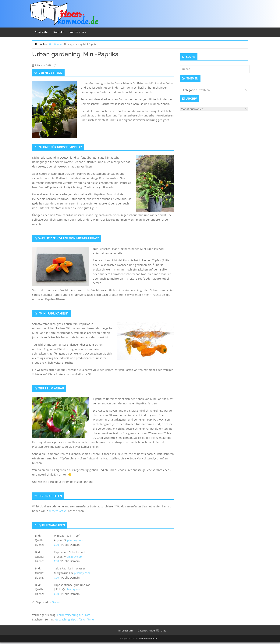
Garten (56, 602)
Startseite (41, 32)
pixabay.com (75, 540)
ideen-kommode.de (148, 638)
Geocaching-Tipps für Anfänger (75, 619)
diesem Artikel (58, 511)
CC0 (56, 545)
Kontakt (59, 32)
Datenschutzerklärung (152, 630)
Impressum (78, 32)
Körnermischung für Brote (74, 615)
